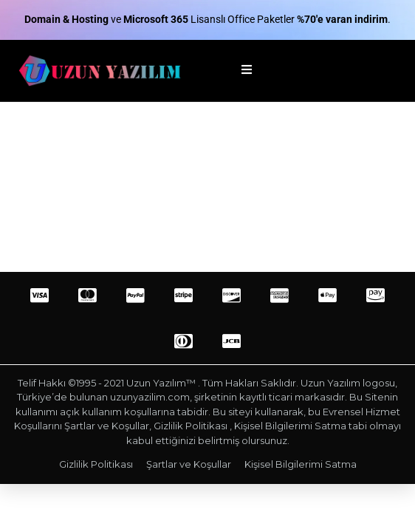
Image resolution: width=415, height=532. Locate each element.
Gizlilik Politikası (96, 464)
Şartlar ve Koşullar (189, 464)
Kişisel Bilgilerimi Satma (301, 464)
